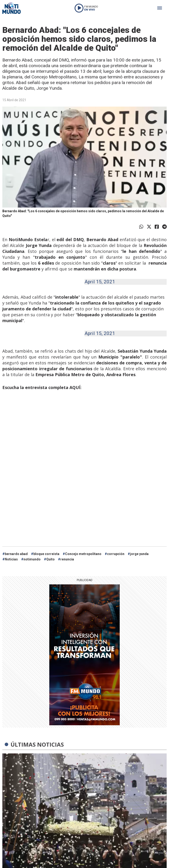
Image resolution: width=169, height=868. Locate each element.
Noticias (11, 559)
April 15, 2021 (100, 282)
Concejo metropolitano (83, 554)
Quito (50, 559)
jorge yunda (139, 554)
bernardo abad (16, 554)
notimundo (32, 559)
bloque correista (46, 554)
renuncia (67, 559)
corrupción (116, 554)
